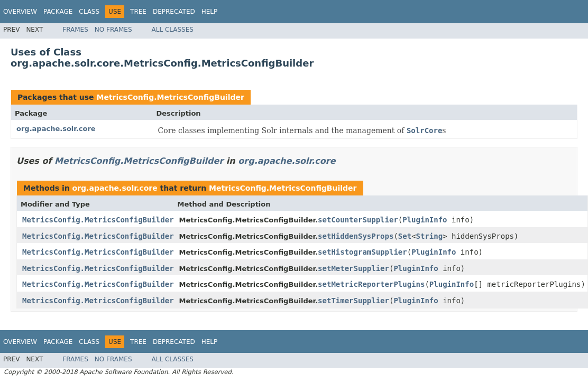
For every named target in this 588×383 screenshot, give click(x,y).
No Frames (113, 30)
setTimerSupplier (353, 301)
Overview (20, 12)
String (430, 236)
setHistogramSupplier (362, 252)
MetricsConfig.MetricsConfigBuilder (170, 97)
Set (405, 236)
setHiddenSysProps (356, 236)
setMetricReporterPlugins (371, 284)
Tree (138, 12)
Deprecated (174, 12)
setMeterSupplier (353, 268)
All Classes (173, 30)
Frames (75, 30)
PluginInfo (425, 220)
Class (89, 12)
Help (210, 12)
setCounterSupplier (358, 220)
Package (58, 12)
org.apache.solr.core (56, 129)
